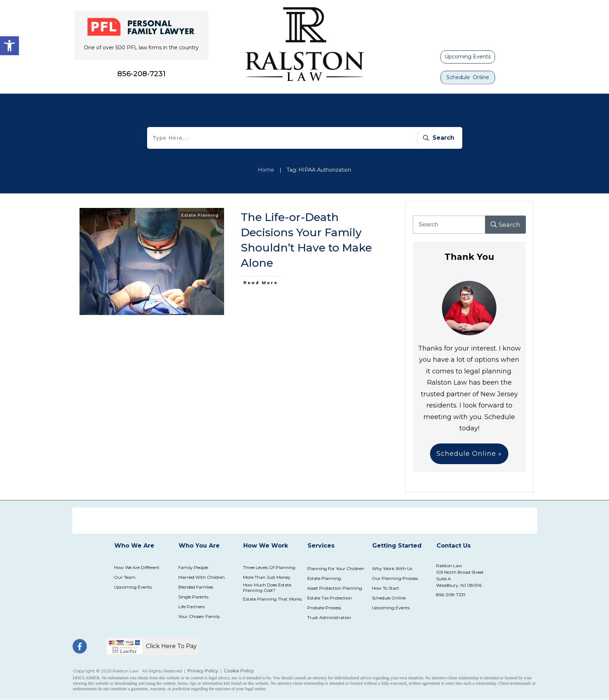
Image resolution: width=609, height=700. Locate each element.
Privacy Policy (203, 671)
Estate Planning (200, 215)
